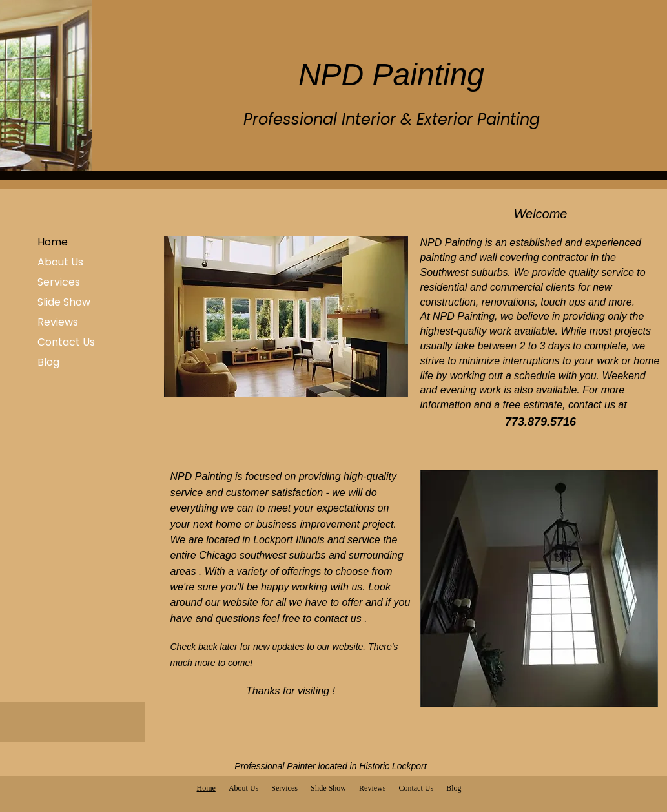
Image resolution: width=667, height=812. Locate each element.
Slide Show (64, 302)
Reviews (58, 322)
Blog (48, 362)
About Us (60, 262)
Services (59, 282)
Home (53, 242)
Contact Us (66, 342)
